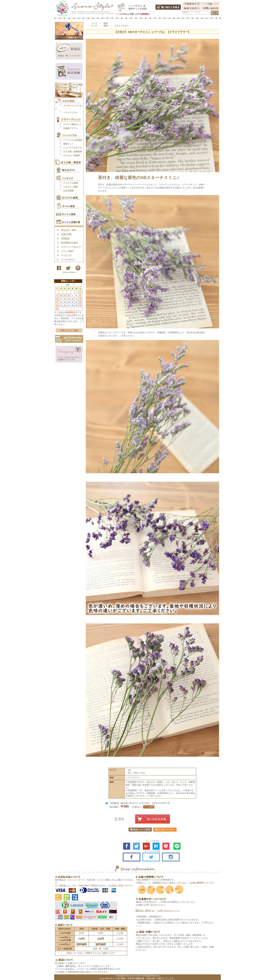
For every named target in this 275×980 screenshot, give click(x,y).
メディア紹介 (67, 251)
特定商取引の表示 (69, 243)
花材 (106, 23)
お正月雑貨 (68, 191)
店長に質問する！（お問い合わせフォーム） (158, 911)
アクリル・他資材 (72, 155)
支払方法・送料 (68, 230)
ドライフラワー (71, 113)
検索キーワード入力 (192, 12)
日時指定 (65, 239)
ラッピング (66, 255)
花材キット (68, 144)
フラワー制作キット (73, 124)
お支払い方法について (120, 886)
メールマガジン (68, 260)
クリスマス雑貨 (71, 183)
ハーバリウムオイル (73, 148)
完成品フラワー (71, 128)
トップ (94, 23)
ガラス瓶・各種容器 (73, 152)
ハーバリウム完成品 (73, 140)
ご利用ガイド (90, 953)
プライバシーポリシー (72, 247)
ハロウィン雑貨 (71, 187)
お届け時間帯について (201, 883)
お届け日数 (66, 234)
